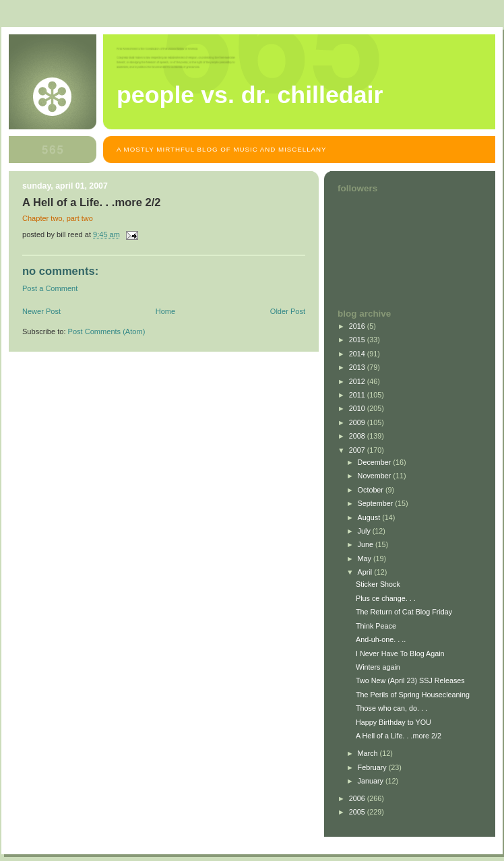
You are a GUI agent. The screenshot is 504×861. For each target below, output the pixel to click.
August (370, 517)
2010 (358, 408)
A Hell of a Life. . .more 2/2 (399, 736)
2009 (358, 422)
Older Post (288, 311)
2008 (358, 436)
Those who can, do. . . (391, 708)
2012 (358, 381)
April (366, 572)
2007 (358, 450)
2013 (358, 367)
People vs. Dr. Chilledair (250, 95)
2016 (358, 326)
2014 (358, 354)
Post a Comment (50, 288)
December (376, 462)
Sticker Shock (378, 584)
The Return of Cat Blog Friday (404, 612)
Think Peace (376, 626)
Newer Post (41, 311)
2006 (358, 798)
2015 (358, 340)
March (369, 753)
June (367, 544)
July (365, 531)
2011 (358, 395)
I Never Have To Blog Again (400, 653)
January (372, 781)
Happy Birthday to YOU (393, 722)
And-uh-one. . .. (381, 639)
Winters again (378, 667)
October (372, 490)
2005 (358, 812)
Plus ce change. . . (386, 598)
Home (165, 311)
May (366, 559)
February (373, 767)
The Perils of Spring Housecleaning (413, 695)
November (376, 476)
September (377, 503)
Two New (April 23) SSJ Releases (410, 680)
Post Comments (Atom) (107, 331)
